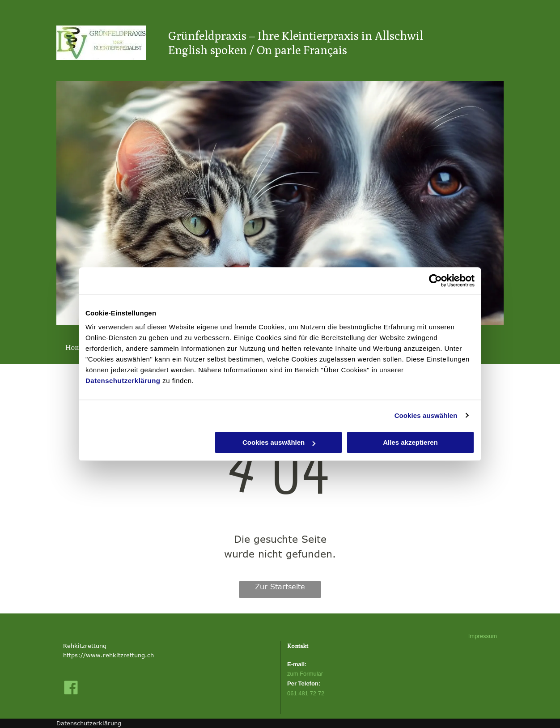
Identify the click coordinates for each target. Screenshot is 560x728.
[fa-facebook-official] (71, 693)
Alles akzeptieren (410, 442)
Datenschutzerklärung (123, 381)
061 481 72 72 (306, 693)
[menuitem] (78, 348)
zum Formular (305, 674)
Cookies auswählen (426, 415)
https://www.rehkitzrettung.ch (108, 655)
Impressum (483, 636)
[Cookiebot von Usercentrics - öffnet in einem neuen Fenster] (435, 281)
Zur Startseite (280, 587)
